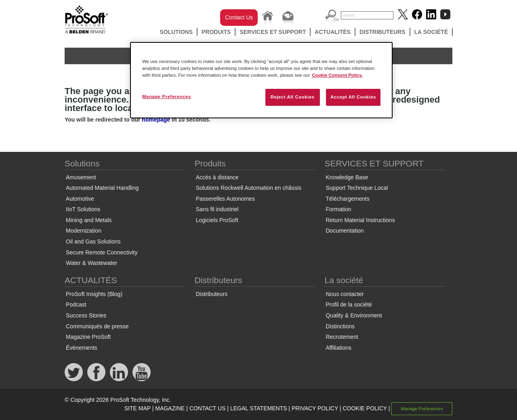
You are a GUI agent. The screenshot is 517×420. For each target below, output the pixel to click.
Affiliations (338, 348)
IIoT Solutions (83, 209)
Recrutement (342, 337)
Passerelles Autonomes (225, 199)
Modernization (84, 231)
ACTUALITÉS (333, 32)
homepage (156, 120)
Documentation (345, 231)
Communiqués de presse (97, 326)
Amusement (81, 177)
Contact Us (239, 17)
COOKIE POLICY (365, 408)
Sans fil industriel (217, 209)
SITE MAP (138, 408)
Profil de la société (349, 304)
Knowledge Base (347, 177)
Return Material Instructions (360, 220)
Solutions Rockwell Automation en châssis (249, 188)
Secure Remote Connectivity (102, 252)
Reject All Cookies (293, 97)
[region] (261, 80)
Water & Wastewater (91, 263)
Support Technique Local (357, 188)
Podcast (76, 304)
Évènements (82, 348)
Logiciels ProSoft (217, 220)
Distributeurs (382, 32)
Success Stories (86, 315)
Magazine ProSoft (88, 337)
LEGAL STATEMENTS (259, 408)
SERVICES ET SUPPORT (273, 32)
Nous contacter (345, 294)
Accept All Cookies (353, 97)
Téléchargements (347, 199)
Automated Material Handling (102, 188)
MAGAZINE (170, 408)
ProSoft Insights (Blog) (94, 294)
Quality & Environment (354, 315)
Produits (216, 32)
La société (431, 32)
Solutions (176, 32)
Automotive (80, 199)
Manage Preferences (422, 409)
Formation (338, 209)
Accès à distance (217, 177)
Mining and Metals (89, 220)
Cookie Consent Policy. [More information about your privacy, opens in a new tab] (337, 75)
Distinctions (340, 326)
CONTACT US (208, 408)
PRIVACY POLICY (315, 408)
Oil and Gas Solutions (93, 241)
